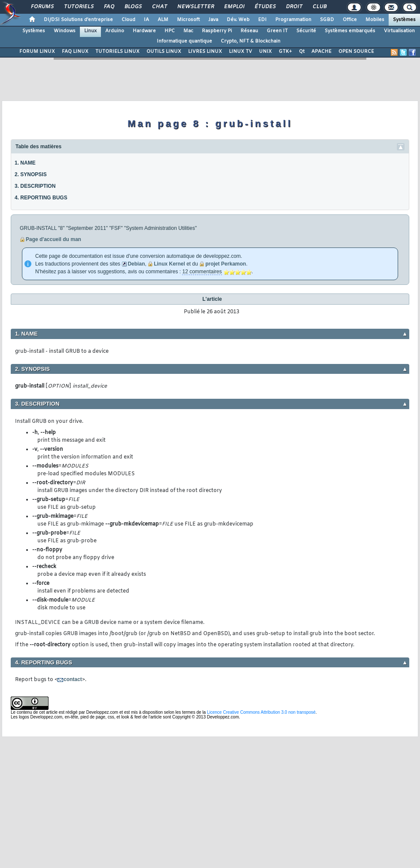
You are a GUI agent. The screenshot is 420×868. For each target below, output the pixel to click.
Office (350, 20)
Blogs (133, 7)
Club (319, 7)
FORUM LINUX (37, 52)
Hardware (144, 31)
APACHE (321, 52)
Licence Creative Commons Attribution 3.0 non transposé (261, 712)
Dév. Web (238, 20)
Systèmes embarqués (350, 31)
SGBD (327, 20)
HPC (170, 31)
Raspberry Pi (217, 31)
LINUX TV (240, 52)
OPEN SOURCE (356, 52)
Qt (302, 52)
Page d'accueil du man (53, 239)
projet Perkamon (226, 264)
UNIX (265, 52)
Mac (188, 31)
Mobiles (375, 20)
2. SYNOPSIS (31, 174)
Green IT (277, 31)
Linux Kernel (169, 264)
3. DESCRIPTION (35, 186)
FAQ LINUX (75, 52)
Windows (65, 31)
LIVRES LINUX (205, 52)
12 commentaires (202, 272)
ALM (163, 20)
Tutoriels (78, 7)
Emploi (234, 7)
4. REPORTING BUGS (41, 198)
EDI (262, 20)
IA (146, 20)
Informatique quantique (184, 41)
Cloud (128, 20)
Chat (159, 7)
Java (213, 20)
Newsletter (195, 7)
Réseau (249, 31)
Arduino (115, 31)
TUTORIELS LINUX (117, 52)
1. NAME (25, 163)
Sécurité (306, 31)
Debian (136, 264)
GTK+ (285, 52)
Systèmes (404, 20)
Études (265, 7)
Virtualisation (399, 31)
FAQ (109, 7)
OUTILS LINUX (164, 52)
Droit (294, 7)
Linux (90, 31)
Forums (42, 7)
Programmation (293, 20)
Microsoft (188, 20)
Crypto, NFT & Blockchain (251, 41)
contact (73, 679)
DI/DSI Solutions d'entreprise (78, 20)
